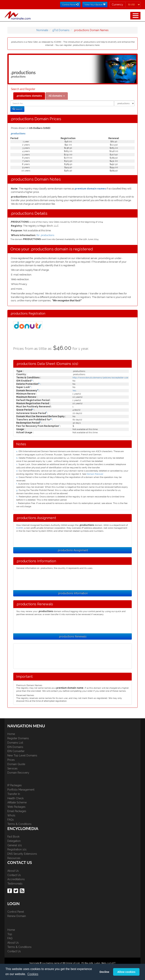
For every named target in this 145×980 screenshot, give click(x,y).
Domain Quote (16, 764)
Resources (14, 858)
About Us (13, 871)
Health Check (15, 798)
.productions (18, 134)
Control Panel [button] (70, 5)
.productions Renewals (72, 636)
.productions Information (73, 593)
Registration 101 (17, 849)
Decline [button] (104, 972)
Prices (11, 760)
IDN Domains (15, 747)
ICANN (20, 528)
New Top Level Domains (22, 755)
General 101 (15, 845)
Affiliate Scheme (17, 802)
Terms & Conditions (19, 824)
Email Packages (17, 811)
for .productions (45, 235)
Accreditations (16, 879)
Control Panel (16, 912)
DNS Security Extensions (22, 854)
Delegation (14, 841)
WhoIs (11, 815)
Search (17, 109)
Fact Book (13, 837)
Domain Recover (95, 474)
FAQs (11, 820)
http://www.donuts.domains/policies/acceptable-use (100, 378)
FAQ (10, 938)
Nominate (42, 30)
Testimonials (15, 884)
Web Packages (16, 807)
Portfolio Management (21, 790)
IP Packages (15, 785)
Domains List (15, 743)
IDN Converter (16, 751)
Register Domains (18, 738)
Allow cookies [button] (126, 972)
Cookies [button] (33, 974)
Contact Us (14, 875)
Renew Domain (17, 916)
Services (12, 768)
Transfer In (14, 794)
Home (11, 734)
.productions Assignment (72, 550)
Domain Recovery (18, 773)
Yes (74, 391)
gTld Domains (61, 30)
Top (10, 934)
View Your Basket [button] (95, 5)
